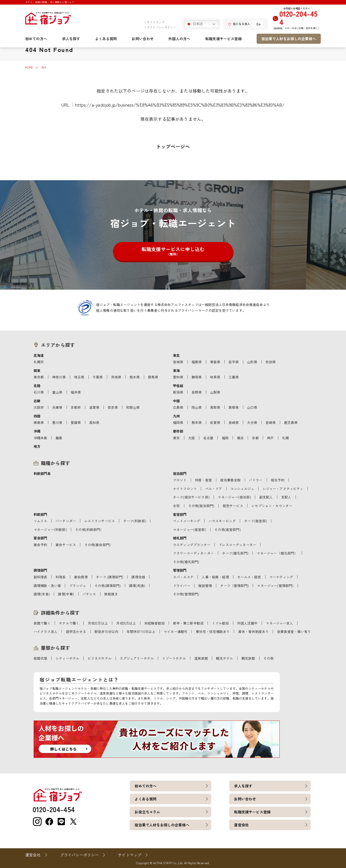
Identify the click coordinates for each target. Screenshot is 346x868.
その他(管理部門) (186, 594)
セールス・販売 (249, 577)
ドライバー (182, 586)
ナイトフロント (185, 489)
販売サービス (233, 506)
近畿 (37, 401)
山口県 (252, 407)
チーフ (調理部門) (110, 577)
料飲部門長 (42, 473)
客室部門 (180, 514)
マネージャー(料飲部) (50, 530)
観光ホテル (225, 658)
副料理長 (40, 577)
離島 (59, 438)
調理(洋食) (42, 594)
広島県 (178, 407)
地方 (37, 446)
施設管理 (205, 586)
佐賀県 (215, 422)
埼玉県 (79, 377)
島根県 (234, 407)
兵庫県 (57, 407)
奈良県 (113, 407)
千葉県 (98, 377)
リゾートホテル (174, 658)
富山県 (57, 392)
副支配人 (266, 497)
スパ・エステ (183, 577)
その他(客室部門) (227, 530)
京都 (255, 438)
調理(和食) (137, 586)
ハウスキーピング (222, 521)
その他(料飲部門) (88, 530)
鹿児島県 (291, 422)
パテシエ (89, 594)
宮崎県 (271, 422)
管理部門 (180, 570)
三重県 (234, 377)
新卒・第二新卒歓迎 (188, 623)
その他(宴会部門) (97, 545)
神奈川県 (59, 377)
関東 (37, 370)
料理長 (61, 577)
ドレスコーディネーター (237, 545)
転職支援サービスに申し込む (173, 251)
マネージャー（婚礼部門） (277, 553)
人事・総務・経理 (215, 577)
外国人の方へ (179, 39)
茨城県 (116, 377)
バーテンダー (66, 521)
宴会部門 (40, 538)
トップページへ (173, 146)
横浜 (240, 438)
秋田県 (271, 362)
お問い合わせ (143, 39)
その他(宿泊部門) (201, 506)
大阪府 (39, 407)
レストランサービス (100, 521)
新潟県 (178, 392)
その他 (268, 658)
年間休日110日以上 (141, 632)
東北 (176, 355)
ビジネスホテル (100, 658)
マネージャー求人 (279, 623)
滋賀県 (94, 407)
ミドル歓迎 (220, 623)
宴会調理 (81, 577)
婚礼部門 (180, 538)
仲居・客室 (203, 480)
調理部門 (40, 570)
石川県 (39, 392)
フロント (180, 480)
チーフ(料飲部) (135, 521)
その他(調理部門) (108, 586)
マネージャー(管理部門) (275, 586)
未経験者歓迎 (154, 623)
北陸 (37, 386)
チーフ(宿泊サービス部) (191, 497)
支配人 (286, 497)
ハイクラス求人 (46, 632)
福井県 (76, 392)
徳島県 (39, 422)
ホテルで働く (69, 623)
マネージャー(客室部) (190, 530)
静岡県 (197, 377)
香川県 (57, 422)
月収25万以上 (126, 623)
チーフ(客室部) (256, 521)
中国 (176, 401)
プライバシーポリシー (161, 27)
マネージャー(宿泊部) (234, 497)
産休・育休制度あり (253, 632)
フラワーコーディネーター (193, 553)
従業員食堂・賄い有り (294, 632)
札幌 (285, 438)
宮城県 (178, 362)
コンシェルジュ (242, 489)
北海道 (39, 355)
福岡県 (178, 422)
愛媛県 (76, 422)
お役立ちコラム (147, 812)
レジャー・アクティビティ (283, 489)
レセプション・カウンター (272, 506)
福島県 (197, 362)
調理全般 (138, 577)
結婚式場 (40, 658)
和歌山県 (133, 407)
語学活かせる (76, 632)
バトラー (256, 480)
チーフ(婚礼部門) (235, 553)
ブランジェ (78, 586)
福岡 (225, 438)
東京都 (39, 377)
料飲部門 (40, 514)
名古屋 (208, 438)
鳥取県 (215, 407)
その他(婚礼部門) (186, 562)
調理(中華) (66, 594)
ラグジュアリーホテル (137, 658)
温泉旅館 (201, 658)
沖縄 (37, 431)
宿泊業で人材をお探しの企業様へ (289, 39)
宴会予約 (40, 545)
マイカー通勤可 (176, 632)
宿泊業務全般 (230, 480)
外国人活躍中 (247, 623)
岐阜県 (215, 377)
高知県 (94, 422)
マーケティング (281, 577)
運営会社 (241, 825)
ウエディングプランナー (192, 545)
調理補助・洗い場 (47, 586)
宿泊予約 (278, 480)
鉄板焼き (111, 594)
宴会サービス (66, 545)
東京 (176, 438)
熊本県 (197, 422)
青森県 (215, 362)
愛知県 (178, 377)
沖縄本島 (40, 438)
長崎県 (234, 422)
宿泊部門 (180, 473)
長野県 (197, 392)
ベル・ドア (214, 489)
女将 (176, 506)
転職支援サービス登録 (223, 39)
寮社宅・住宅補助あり (213, 632)
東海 (176, 370)
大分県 (252, 422)
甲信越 (178, 386)
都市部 (178, 431)
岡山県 (197, 407)
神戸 (270, 438)
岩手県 (234, 362)
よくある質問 (106, 39)
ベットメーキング (187, 521)
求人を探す (71, 39)
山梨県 (215, 392)
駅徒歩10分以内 (106, 632)
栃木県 (135, 377)
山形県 (252, 362)
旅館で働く (42, 623)
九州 (176, 416)
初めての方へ (36, 39)
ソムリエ (40, 521)
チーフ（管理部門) (234, 586)
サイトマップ (156, 22)
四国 (37, 416)
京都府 (76, 407)
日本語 (195, 24)
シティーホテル (67, 658)
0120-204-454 (299, 18)
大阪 (192, 438)
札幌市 (39, 362)
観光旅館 (248, 658)
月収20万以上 (98, 623)
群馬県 (153, 377)
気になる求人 (239, 24)
